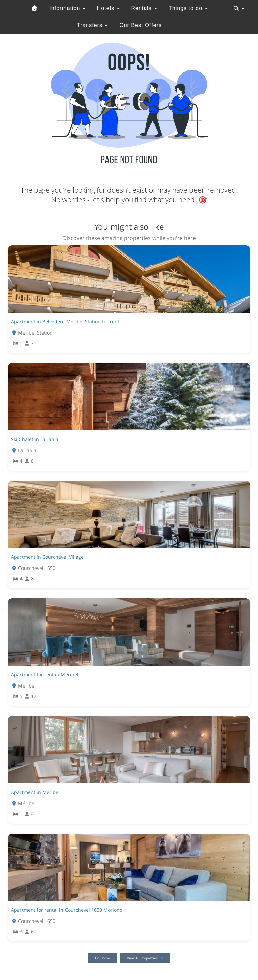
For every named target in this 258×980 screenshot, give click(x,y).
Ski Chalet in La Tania (35, 439)
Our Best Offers (140, 25)
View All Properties (145, 958)
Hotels (108, 8)
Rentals (144, 8)
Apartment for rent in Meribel (45, 675)
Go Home (102, 958)
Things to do (188, 8)
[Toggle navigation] (239, 8)
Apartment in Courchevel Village (47, 557)
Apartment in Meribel (35, 792)
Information (67, 8)
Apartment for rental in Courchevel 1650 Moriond (67, 910)
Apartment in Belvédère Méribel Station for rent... (67, 322)
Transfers (92, 25)
